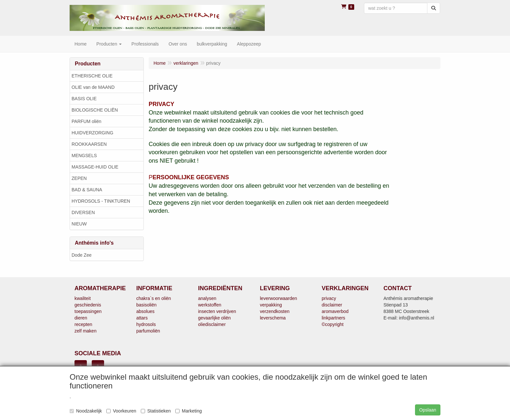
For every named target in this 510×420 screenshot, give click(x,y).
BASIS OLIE (84, 99)
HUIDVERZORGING (92, 133)
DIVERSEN (83, 212)
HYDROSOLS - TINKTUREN (101, 201)
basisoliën (146, 305)
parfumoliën (148, 331)
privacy (329, 298)
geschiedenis (88, 305)
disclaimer (332, 305)
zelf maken (86, 331)
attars (142, 318)
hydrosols (146, 324)
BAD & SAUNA (87, 190)
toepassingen (88, 311)
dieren (81, 318)
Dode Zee (81, 255)
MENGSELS (84, 156)
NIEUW (79, 224)
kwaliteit (83, 298)
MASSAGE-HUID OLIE (95, 167)
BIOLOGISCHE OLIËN (95, 110)
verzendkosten (275, 311)
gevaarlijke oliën (214, 318)
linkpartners (333, 318)
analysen (207, 298)
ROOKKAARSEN (89, 144)
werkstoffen (210, 305)
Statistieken (156, 411)
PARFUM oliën (87, 121)
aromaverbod (335, 311)
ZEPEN (79, 178)
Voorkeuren (121, 411)
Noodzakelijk (86, 411)
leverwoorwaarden (278, 298)
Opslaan (428, 410)
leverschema (273, 318)
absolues (145, 311)
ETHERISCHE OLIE (92, 76)
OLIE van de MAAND (93, 87)
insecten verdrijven (217, 311)
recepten (83, 324)
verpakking (271, 305)
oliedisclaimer (212, 324)
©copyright (333, 324)
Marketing (188, 411)
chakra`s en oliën (154, 298)
